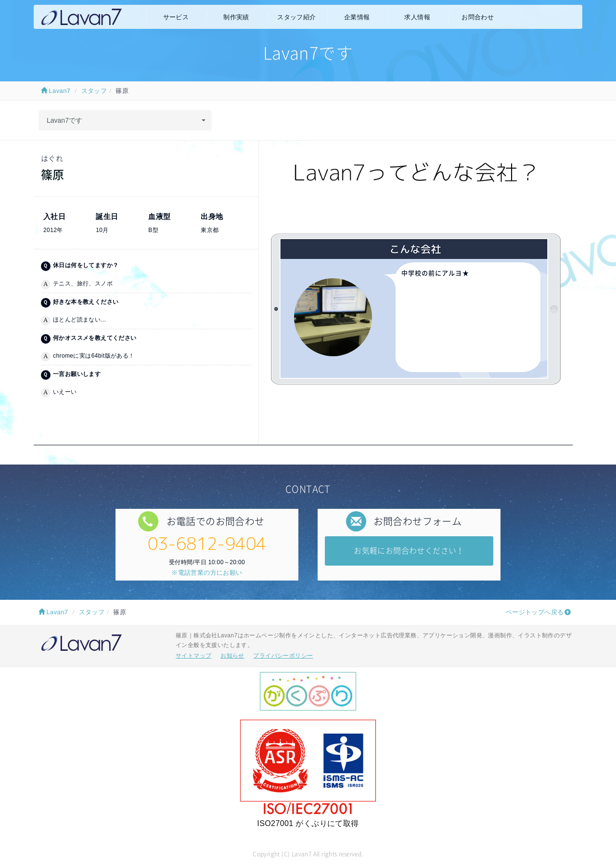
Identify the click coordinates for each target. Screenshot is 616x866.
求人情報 (417, 17)
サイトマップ (193, 656)
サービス (176, 17)
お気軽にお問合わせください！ (409, 550)
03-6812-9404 (207, 543)
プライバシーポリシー (283, 656)
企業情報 (357, 17)
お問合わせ (478, 17)
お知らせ (232, 656)
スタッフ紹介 (296, 17)
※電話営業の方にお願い (207, 573)
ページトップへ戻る (535, 612)
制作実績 (236, 17)
